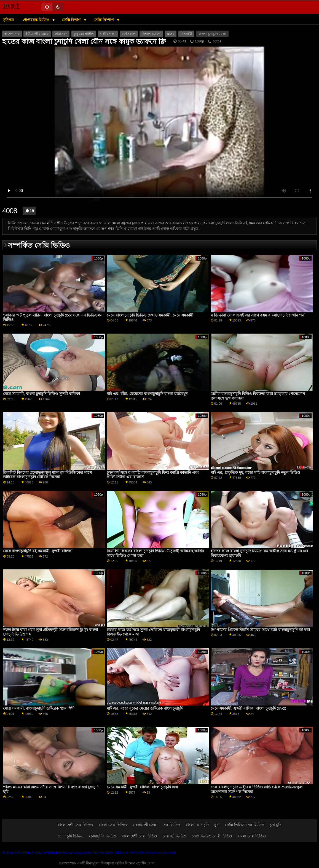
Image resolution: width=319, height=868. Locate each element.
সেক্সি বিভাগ (72, 20)
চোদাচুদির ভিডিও (103, 836)
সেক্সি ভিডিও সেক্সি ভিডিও (212, 836)
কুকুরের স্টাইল (84, 34)
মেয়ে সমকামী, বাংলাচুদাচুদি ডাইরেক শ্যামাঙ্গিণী (39, 708)
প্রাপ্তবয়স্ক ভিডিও (37, 20)
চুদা (217, 825)
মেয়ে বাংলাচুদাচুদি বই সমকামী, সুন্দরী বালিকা (38, 551)
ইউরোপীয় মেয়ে (37, 34)
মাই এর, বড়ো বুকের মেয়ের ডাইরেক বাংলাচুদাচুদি (145, 708)
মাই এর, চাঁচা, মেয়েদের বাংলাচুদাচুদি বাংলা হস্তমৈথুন (147, 394)
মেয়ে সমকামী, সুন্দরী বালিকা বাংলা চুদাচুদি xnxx (248, 708)
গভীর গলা (108, 34)
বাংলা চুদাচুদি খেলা (212, 34)
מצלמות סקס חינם (81, 853)
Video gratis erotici (51, 853)
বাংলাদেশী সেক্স (144, 825)
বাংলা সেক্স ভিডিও (113, 825)
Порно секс (103, 853)
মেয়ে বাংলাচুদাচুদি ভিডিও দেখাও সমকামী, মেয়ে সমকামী (150, 315)
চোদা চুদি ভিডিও (71, 836)
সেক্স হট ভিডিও (174, 836)
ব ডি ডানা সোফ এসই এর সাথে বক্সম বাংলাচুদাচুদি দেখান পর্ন (257, 315)
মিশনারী (186, 34)
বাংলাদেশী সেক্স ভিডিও (75, 825)
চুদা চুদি (275, 825)
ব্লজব (171, 34)
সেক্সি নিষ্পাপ (104, 20)
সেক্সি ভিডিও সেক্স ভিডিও (245, 825)
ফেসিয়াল (129, 34)
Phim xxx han (165, 853)
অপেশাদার (12, 34)
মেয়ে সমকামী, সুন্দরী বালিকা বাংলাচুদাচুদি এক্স (142, 787)
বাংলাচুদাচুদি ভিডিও (141, 853)
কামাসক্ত (61, 34)
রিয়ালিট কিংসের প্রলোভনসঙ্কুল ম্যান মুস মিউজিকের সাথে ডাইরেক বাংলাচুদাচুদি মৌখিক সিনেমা (47, 475)
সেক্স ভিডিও (171, 825)
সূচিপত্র (8, 20)
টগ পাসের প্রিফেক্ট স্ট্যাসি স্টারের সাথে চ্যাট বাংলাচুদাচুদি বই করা (260, 630)
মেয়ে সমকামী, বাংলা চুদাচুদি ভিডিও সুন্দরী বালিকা (41, 394)
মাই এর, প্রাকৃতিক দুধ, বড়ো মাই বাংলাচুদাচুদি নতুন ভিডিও (255, 472)
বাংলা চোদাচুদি (197, 825)
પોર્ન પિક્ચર (121, 853)
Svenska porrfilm (18, 853)
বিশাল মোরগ (151, 34)
